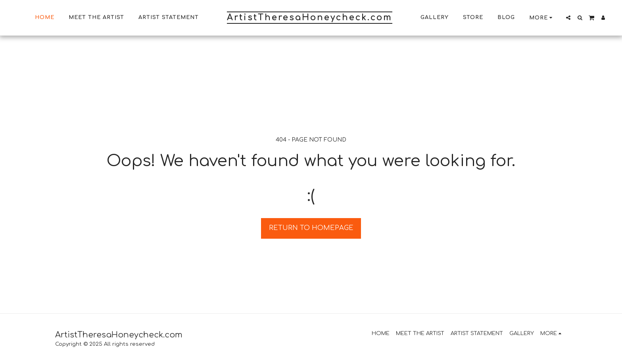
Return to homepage (311, 228)
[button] (568, 18)
